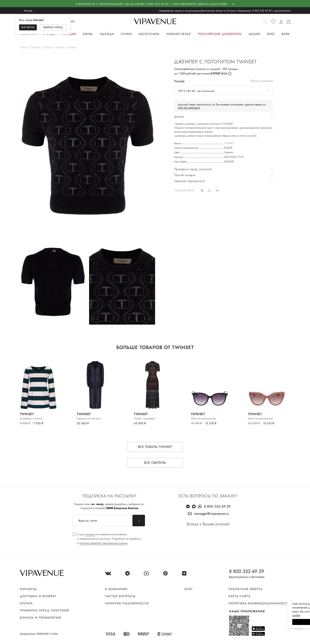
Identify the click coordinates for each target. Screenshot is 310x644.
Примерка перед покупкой (45, 610)
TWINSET (229, 143)
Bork (286, 34)
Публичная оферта (245, 589)
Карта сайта (240, 596)
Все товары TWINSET (155, 447)
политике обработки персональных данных (103, 543)
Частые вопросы (120, 596)
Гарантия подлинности (127, 603)
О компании (116, 589)
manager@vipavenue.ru (211, 514)
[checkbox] (107, 539)
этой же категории (189, 108)
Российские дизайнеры (220, 34)
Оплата (26, 603)
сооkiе (232, 615)
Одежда (107, 34)
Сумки (126, 34)
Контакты (28, 589)
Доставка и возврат (38, 596)
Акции (255, 34)
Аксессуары (149, 34)
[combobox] (224, 91)
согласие (90, 534)
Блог (271, 34)
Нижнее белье (179, 34)
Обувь (88, 34)
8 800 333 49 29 (262, 11)
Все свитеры (155, 463)
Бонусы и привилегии (41, 618)
